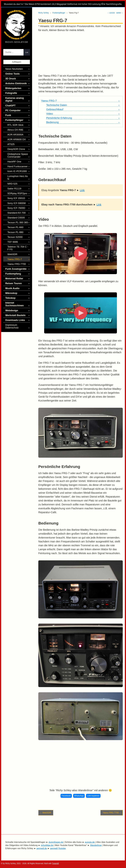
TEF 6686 (12, 223)
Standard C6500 (15, 201)
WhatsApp (79, 796)
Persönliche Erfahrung (59, 118)
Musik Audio (11, 266)
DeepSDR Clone (15, 140)
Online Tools (12, 73)
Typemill (55, 863)
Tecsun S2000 (14, 219)
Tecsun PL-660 (14, 210)
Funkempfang (12, 253)
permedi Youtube (58, 848)
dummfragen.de (56, 842)
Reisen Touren (12, 262)
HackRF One (13, 152)
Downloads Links (14, 295)
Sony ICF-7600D (15, 192)
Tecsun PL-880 (14, 214)
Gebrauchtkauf (55, 109)
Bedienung (52, 122)
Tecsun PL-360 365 (16, 205)
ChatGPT (10, 100)
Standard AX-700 (15, 197)
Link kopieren (93, 796)
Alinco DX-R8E (14, 122)
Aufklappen (17, 62)
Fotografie (10, 91)
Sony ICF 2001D (15, 183)
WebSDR (12, 235)
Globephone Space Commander (16, 146)
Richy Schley (44, 13)
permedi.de (42, 848)
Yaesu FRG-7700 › (112, 813)
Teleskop (10, 275)
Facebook (66, 796)
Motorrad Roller (13, 257)
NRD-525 (12, 170)
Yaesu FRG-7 (49, 101)
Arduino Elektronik (15, 82)
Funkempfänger (59, 13)
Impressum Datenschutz (17, 300)
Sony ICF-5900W (15, 188)
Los (27, 52)
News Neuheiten (13, 69)
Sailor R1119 (13, 174)
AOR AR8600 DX (15, 131)
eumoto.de (90, 842)
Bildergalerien (12, 86)
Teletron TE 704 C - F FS (17, 229)
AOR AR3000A (14, 127)
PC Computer (12, 104)
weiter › (120, 13)
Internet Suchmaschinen (13, 281)
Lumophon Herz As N (17, 165)
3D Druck (10, 77)
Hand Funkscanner (16, 156)
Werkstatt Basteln (14, 291)
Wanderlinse (96, 845)
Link (82, 190)
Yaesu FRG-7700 (15, 244)
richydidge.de (47, 845)
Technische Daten (57, 105)
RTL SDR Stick (14, 118)
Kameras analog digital (17, 95)
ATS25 (11, 136)
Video (50, 114)
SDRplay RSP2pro (16, 179)
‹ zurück (111, 13)
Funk (8, 109)
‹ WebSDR (46, 813)
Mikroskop (11, 271)
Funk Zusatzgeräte (14, 248)
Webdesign (11, 286)
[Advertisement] (80, 53)
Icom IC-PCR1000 (16, 161)
